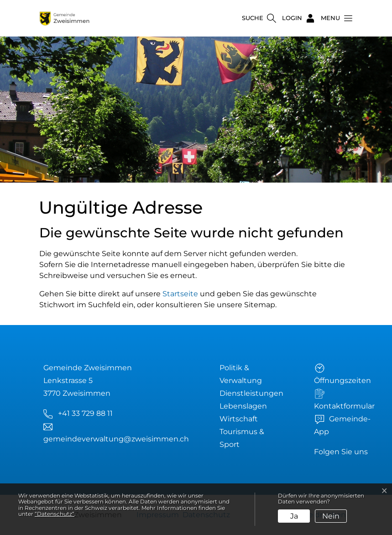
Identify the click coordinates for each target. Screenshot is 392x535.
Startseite (180, 294)
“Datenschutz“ (55, 514)
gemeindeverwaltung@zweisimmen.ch (116, 439)
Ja (294, 516)
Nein (331, 516)
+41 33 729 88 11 (85, 413)
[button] (334, 18)
